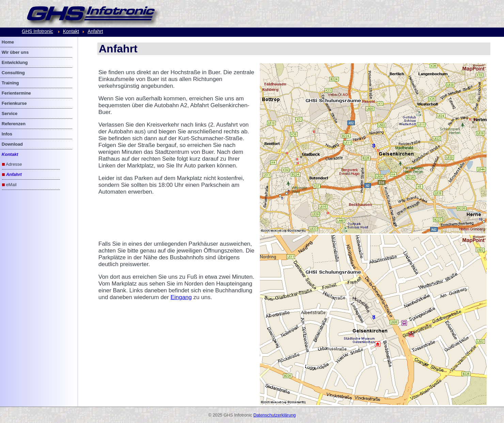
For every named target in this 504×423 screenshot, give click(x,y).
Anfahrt (95, 31)
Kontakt (71, 31)
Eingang (181, 297)
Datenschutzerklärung (274, 415)
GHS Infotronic (37, 31)
